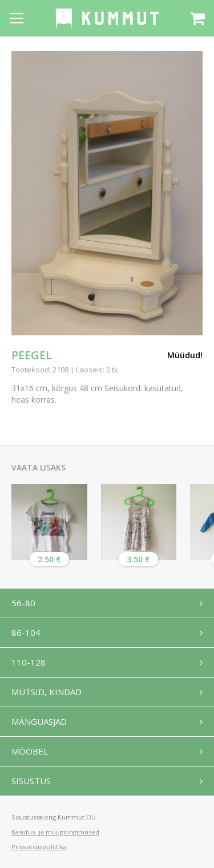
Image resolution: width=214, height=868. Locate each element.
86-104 (26, 632)
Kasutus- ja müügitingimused (55, 832)
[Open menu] (17, 18)
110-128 (29, 662)
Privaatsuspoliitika (39, 847)
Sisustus (31, 781)
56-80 (23, 603)
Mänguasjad (39, 721)
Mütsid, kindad (47, 692)
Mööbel (30, 751)
